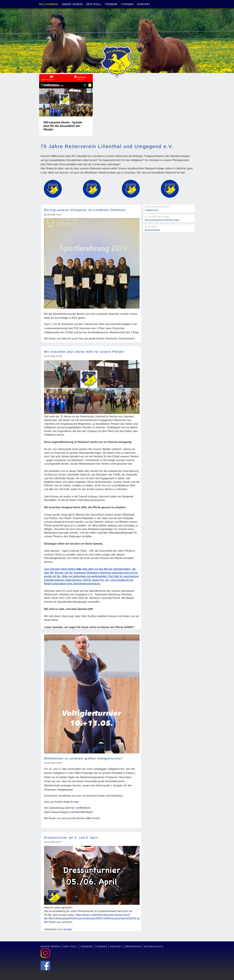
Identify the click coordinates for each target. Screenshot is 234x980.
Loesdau (67, 929)
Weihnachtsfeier (153, 230)
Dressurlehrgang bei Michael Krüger (162, 220)
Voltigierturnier (152, 210)
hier (77, 802)
